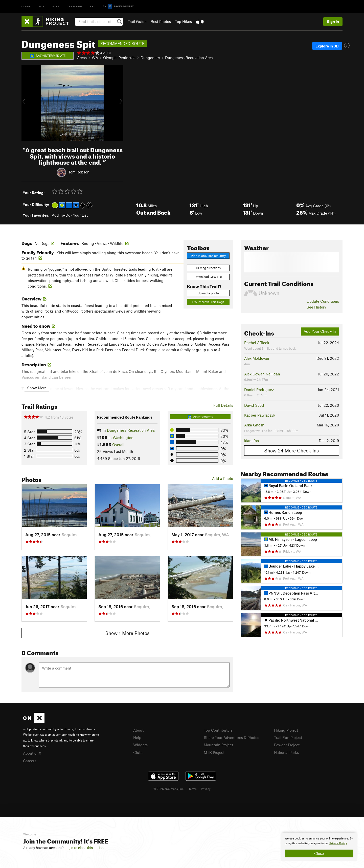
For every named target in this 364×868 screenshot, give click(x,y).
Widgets (140, 745)
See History (316, 307)
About (138, 730)
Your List (80, 215)
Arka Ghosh (254, 425)
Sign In (333, 21)
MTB (42, 6)
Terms (193, 789)
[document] (319, 847)
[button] (27, 103)
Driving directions (208, 268)
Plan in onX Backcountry (208, 256)
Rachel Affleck (257, 343)
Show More (37, 388)
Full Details (223, 405)
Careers (30, 761)
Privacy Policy (338, 843)
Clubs (138, 752)
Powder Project (287, 745)
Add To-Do (61, 215)
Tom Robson (79, 172)
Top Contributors (218, 730)
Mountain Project (218, 745)
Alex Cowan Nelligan (262, 374)
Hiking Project (286, 730)
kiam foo (252, 441)
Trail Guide (137, 21)
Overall (118, 445)
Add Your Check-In (320, 331)
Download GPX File (208, 277)
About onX (32, 753)
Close (319, 853)
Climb (26, 6)
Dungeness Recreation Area (189, 58)
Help (137, 737)
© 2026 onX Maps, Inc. (169, 789)
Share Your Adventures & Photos (231, 737)
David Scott (254, 405)
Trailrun (75, 6)
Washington (123, 438)
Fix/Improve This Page (208, 302)
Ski (92, 6)
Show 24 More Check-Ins (291, 451)
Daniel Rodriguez (259, 390)
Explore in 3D (327, 46)
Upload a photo (208, 293)
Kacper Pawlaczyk (260, 415)
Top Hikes (183, 21)
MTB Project (214, 752)
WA (95, 58)
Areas (82, 58)
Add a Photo (223, 478)
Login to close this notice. (84, 848)
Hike (56, 6)
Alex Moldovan (257, 358)
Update (323, 301)
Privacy (206, 789)
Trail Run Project (288, 737)
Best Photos (161, 21)
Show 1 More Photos (127, 633)
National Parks (286, 752)
